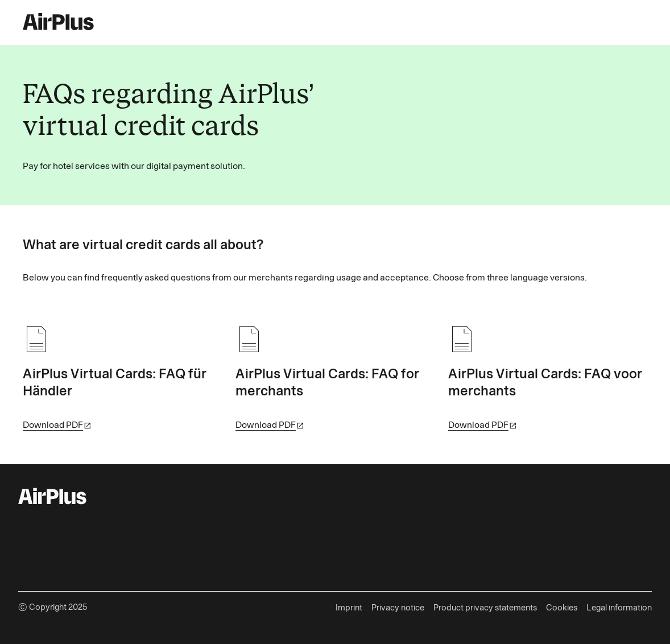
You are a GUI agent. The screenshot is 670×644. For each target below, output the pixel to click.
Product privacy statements (485, 608)
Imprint (349, 608)
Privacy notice (398, 608)
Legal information (619, 608)
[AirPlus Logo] (52, 498)
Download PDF (53, 425)
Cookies (562, 608)
